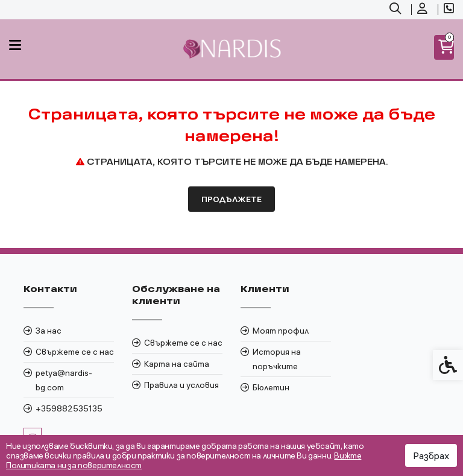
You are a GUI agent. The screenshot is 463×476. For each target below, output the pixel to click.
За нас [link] (49, 331)
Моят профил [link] (281, 331)
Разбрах (431, 455)
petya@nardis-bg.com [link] (64, 380)
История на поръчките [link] (277, 359)
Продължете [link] (231, 199)
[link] (397, 10)
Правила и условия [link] (181, 385)
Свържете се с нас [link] (75, 352)
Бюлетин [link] (271, 387)
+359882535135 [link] (69, 408)
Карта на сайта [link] (177, 364)
